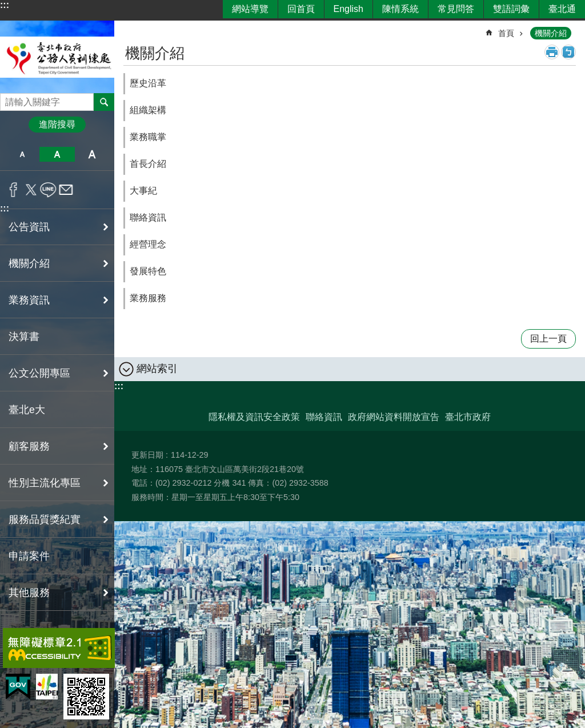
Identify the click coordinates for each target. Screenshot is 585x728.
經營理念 (148, 244)
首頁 (506, 33)
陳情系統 (400, 9)
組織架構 (148, 110)
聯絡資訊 (148, 217)
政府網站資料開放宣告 (394, 417)
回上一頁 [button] (548, 339)
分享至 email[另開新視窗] (66, 190)
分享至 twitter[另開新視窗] (31, 190)
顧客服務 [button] (29, 446)
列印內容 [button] (552, 52)
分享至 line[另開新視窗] (48, 190)
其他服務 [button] (29, 593)
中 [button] (57, 154)
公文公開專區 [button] (39, 373)
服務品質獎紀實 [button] (45, 519)
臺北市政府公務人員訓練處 (57, 57)
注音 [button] (568, 52)
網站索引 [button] (157, 369)
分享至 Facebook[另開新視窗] (13, 190)
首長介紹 (148, 164)
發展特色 (148, 271)
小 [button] (22, 154)
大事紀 (143, 191)
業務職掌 (148, 137)
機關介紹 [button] (29, 263)
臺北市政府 (468, 417)
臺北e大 (27, 410)
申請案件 (29, 556)
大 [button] (92, 154)
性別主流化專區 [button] (45, 483)
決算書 (24, 337)
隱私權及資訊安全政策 (254, 417)
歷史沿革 (148, 83)
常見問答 (456, 9)
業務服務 (148, 298)
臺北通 (562, 9)
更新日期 (147, 455)
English (348, 9)
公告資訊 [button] (29, 227)
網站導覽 (250, 9)
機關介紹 (551, 33)
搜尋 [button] (104, 102)
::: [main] (131, 28)
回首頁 (301, 9)
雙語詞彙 (511, 9)
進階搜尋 (57, 124)
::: (5, 5)
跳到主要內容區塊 (6, 6)
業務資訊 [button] (29, 300)
